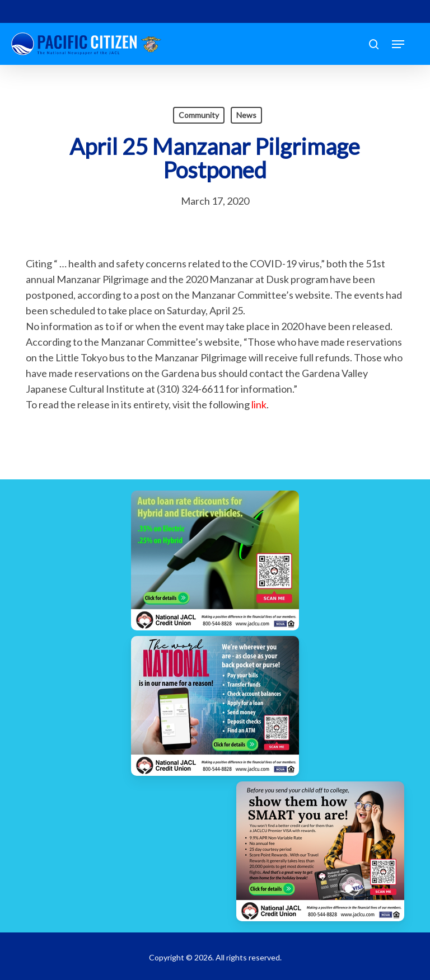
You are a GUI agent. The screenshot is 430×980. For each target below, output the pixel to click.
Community (199, 115)
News (246, 115)
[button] (398, 44)
